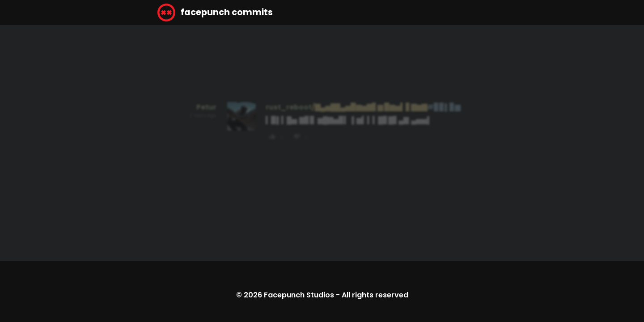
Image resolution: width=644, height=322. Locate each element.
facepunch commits (215, 13)
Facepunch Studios (299, 295)
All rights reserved (375, 295)
